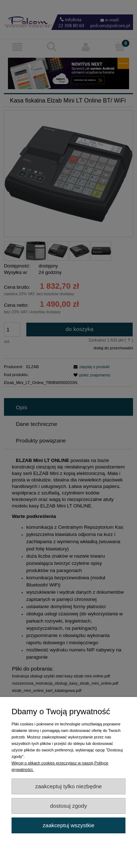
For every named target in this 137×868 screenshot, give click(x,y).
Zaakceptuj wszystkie (68, 825)
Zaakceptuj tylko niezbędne (69, 786)
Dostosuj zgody (69, 806)
